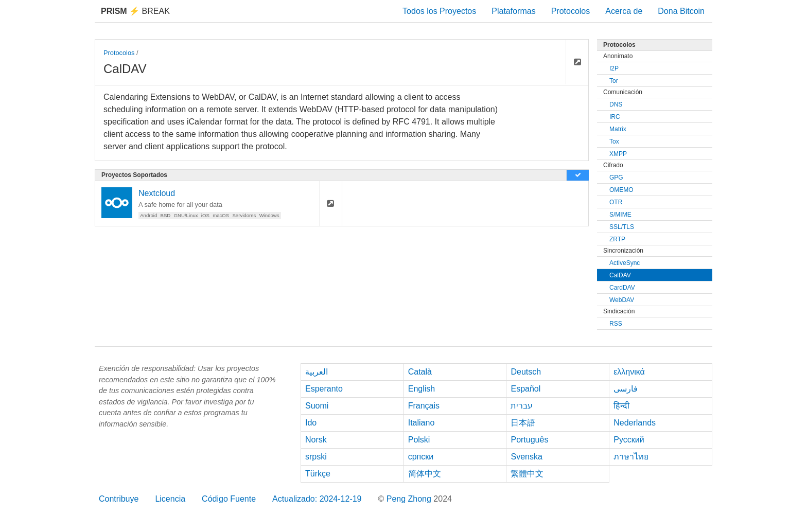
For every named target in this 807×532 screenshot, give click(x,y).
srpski (316, 457)
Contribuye (119, 499)
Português (529, 440)
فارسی (626, 389)
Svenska (526, 457)
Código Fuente (229, 499)
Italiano (422, 423)
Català (420, 372)
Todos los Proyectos (439, 11)
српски (421, 457)
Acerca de (624, 11)
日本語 (523, 423)
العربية (317, 372)
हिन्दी (621, 406)
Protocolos (571, 11)
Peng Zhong (410, 499)
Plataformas (513, 11)
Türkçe (318, 474)
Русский (629, 440)
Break (135, 11)
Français (424, 406)
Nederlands (635, 423)
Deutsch (526, 372)
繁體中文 (527, 474)
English (422, 389)
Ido (311, 423)
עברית (522, 406)
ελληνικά (629, 372)
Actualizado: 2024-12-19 (317, 499)
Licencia (170, 499)
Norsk (316, 440)
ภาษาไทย (631, 457)
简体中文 (425, 474)
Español (525, 389)
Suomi (317, 406)
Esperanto (324, 389)
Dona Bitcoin (681, 11)
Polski (419, 440)
